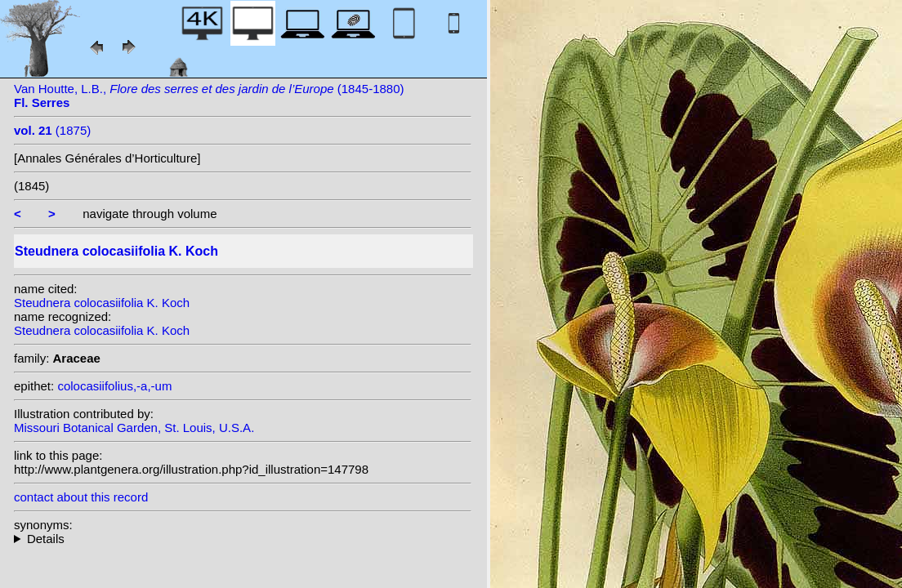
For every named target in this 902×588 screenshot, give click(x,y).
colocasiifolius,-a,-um (114, 386)
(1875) (52, 130)
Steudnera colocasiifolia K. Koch (102, 303)
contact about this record (81, 497)
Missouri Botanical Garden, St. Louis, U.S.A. (134, 428)
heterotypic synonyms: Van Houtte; (243, 539)
